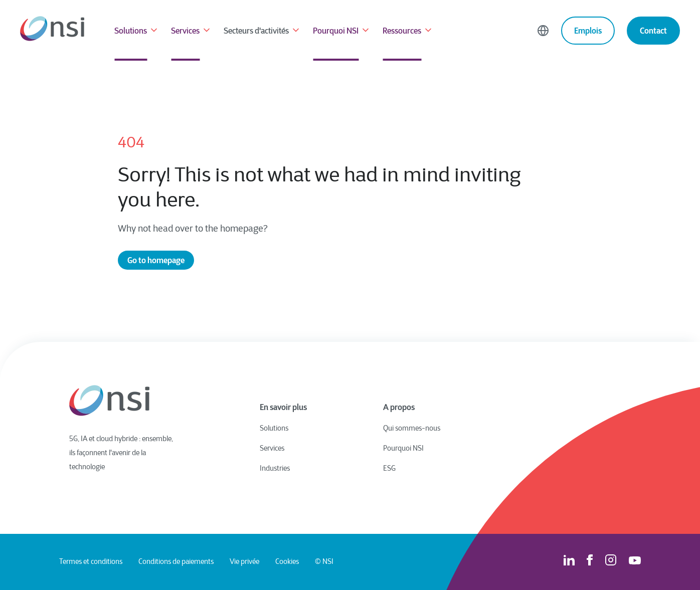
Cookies (287, 562)
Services (191, 32)
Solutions (137, 32)
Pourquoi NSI (342, 32)
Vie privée (244, 562)
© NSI (324, 562)
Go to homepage (156, 260)
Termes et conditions (91, 562)
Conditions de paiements (176, 562)
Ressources (408, 32)
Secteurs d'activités (262, 32)
